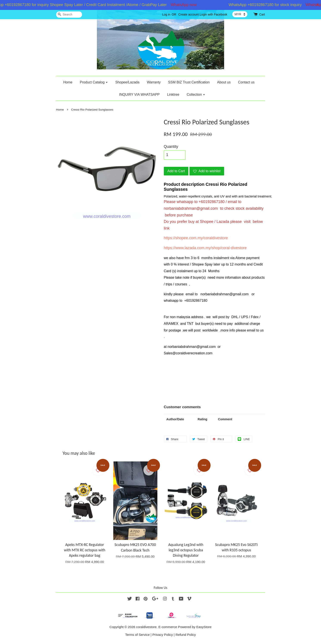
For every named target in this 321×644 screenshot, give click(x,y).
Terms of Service (137, 635)
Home (68, 82)
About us (224, 82)
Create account (188, 14)
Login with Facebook (213, 14)
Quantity (171, 147)
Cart (262, 14)
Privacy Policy (163, 635)
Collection (196, 95)
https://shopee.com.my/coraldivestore (196, 238)
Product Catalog (94, 82)
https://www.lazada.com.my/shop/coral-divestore (205, 248)
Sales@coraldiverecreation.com (188, 353)
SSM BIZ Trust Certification (189, 82)
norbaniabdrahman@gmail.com (191, 208)
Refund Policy (186, 635)
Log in (166, 14)
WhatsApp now (186, 5)
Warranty (154, 82)
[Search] (69, 15)
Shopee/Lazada (127, 82)
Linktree (173, 95)
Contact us (246, 82)
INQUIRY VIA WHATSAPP (139, 95)
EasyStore (204, 627)
